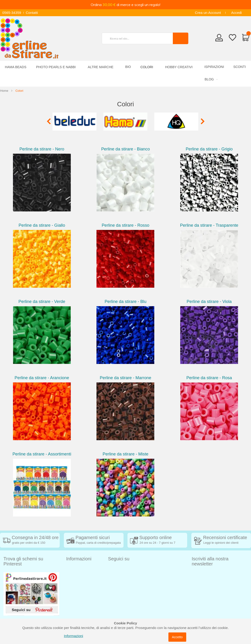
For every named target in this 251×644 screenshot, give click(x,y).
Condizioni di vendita (82, 576)
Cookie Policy (77, 604)
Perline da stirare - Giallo (42, 225)
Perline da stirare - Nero (42, 149)
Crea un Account (208, 13)
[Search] (181, 38)
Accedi (236, 13)
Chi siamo (74, 611)
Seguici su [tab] (119, 559)
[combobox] (139, 38)
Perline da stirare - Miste (126, 454)
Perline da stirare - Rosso (125, 225)
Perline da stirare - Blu (125, 301)
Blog (70, 618)
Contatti (32, 13)
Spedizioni (74, 569)
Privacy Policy (77, 597)
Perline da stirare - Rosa (209, 378)
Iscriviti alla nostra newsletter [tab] (210, 561)
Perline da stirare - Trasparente (209, 225)
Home (4, 91)
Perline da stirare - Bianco (125, 149)
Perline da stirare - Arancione (42, 378)
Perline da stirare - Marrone (125, 378)
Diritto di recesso (79, 583)
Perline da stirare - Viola (209, 301)
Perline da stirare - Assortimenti (42, 454)
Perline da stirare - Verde (42, 301)
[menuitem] (210, 79)
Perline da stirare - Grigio (209, 149)
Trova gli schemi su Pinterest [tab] (23, 561)
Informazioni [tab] (79, 559)
